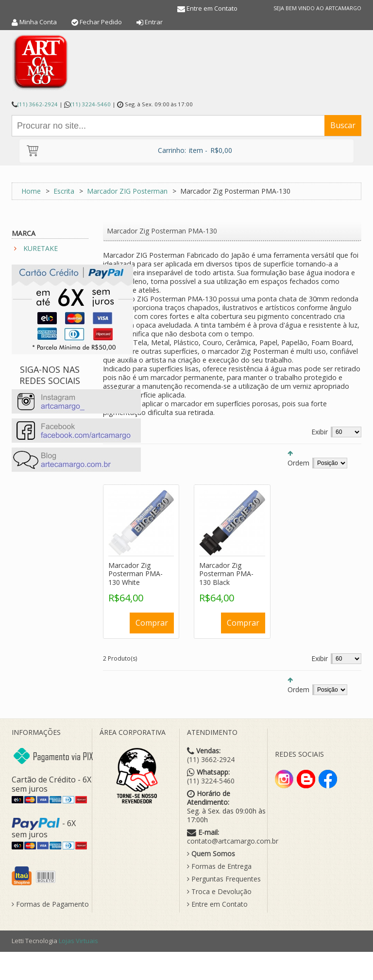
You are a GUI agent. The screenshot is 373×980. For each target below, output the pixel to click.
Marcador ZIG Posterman (127, 191)
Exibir (320, 432)
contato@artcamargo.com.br (233, 841)
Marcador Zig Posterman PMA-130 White (136, 574)
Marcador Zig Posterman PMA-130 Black (226, 574)
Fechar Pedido (101, 22)
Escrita (64, 191)
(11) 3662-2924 (38, 104)
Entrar (154, 22)
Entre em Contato (212, 8)
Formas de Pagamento (50, 904)
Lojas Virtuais (78, 941)
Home (31, 191)
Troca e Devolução (219, 892)
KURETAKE (41, 248)
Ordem (298, 463)
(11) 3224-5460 (91, 104)
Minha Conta (38, 22)
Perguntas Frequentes (224, 879)
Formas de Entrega (219, 866)
